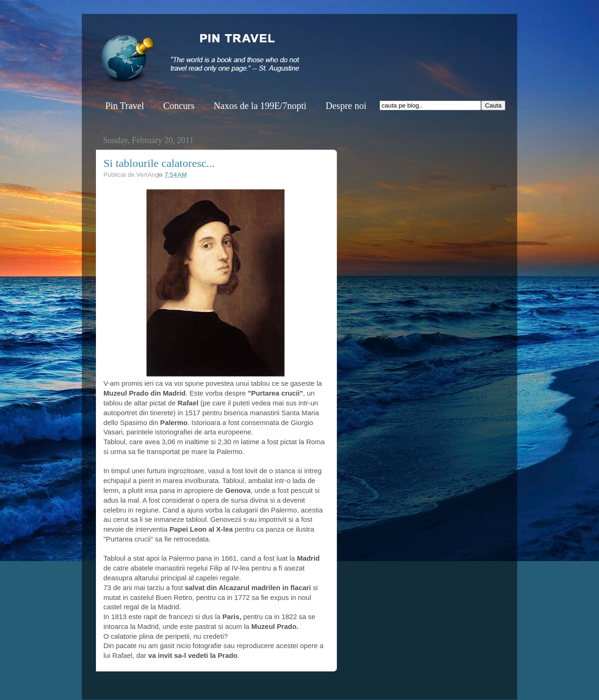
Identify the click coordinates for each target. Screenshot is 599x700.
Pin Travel (125, 106)
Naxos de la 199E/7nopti (260, 106)
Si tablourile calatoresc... (159, 163)
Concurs (179, 106)
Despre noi (346, 106)
